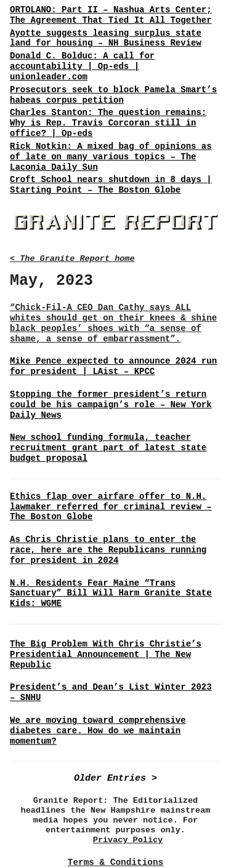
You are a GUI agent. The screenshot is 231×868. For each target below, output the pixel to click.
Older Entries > (115, 778)
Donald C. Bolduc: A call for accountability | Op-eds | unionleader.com (82, 66)
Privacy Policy (128, 840)
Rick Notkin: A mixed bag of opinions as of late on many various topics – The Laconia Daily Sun (111, 157)
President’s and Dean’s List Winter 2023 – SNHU (111, 692)
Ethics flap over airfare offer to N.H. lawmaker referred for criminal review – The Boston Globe (111, 507)
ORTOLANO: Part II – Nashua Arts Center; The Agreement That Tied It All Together (111, 15)
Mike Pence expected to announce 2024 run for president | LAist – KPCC (113, 366)
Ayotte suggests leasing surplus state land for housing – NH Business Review (106, 38)
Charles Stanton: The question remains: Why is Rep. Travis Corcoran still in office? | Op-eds (108, 123)
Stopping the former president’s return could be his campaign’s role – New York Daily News (111, 405)
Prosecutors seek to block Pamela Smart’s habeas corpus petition (113, 95)
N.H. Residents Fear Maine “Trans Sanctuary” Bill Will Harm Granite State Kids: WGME (111, 594)
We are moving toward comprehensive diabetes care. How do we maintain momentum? (98, 731)
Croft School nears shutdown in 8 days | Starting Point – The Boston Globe (111, 185)
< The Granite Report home (72, 259)
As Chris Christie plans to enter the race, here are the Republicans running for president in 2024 (108, 550)
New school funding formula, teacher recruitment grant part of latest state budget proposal (108, 448)
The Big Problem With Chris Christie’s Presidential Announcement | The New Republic (106, 655)
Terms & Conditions (115, 862)
